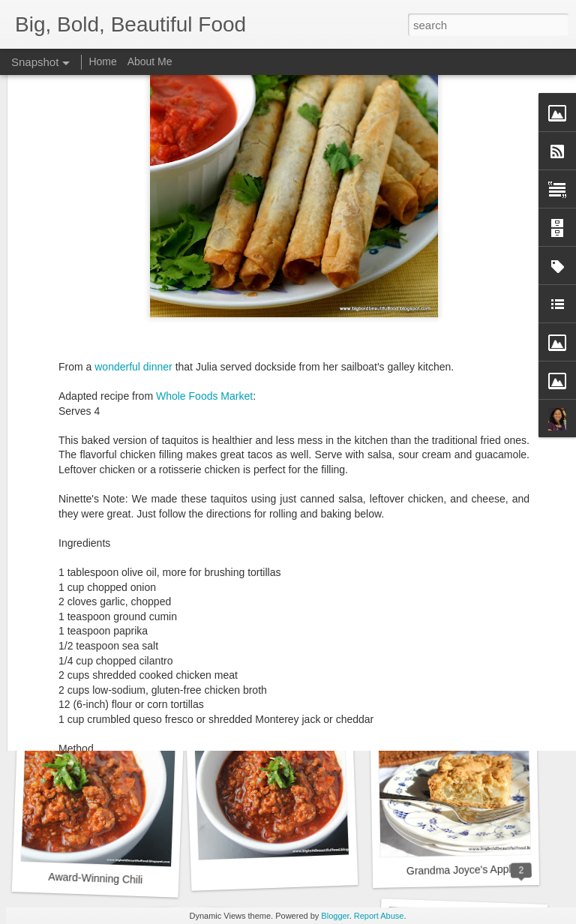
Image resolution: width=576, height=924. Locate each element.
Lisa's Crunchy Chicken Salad (297, 668)
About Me (150, 61)
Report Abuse (379, 916)
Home (102, 61)
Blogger (335, 916)
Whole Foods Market (204, 249)
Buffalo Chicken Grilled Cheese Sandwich (148, 672)
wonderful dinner (133, 220)
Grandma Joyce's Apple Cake (475, 870)
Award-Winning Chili (95, 878)
